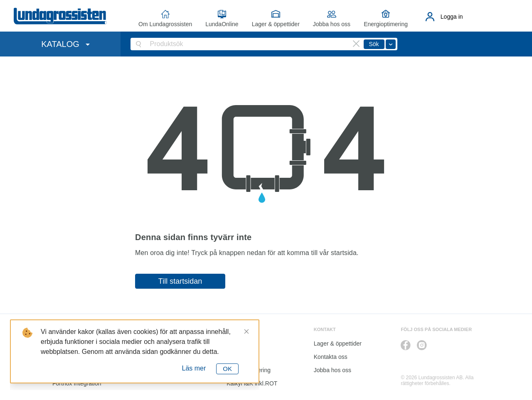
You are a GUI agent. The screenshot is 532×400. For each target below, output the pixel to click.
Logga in (452, 17)
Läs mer (194, 368)
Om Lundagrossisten (165, 24)
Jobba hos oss (332, 24)
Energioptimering (386, 24)
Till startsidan (180, 281)
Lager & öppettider (276, 24)
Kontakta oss (331, 357)
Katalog (236, 357)
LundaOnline (222, 24)
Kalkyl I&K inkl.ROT (252, 383)
